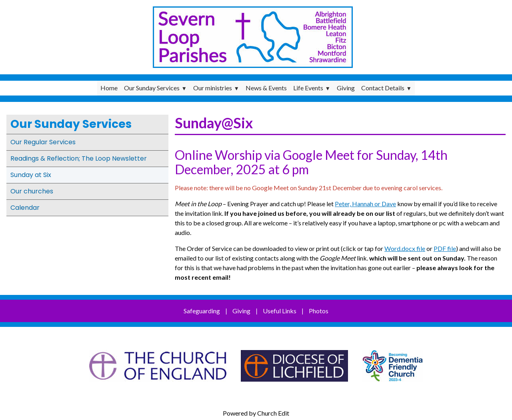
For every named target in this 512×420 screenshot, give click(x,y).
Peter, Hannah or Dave (365, 204)
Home (109, 88)
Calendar (25, 208)
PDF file (445, 248)
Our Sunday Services (152, 88)
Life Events (308, 88)
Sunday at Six (31, 175)
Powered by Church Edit (256, 413)
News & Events (266, 88)
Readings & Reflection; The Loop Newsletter (79, 158)
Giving (346, 88)
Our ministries (213, 88)
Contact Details (383, 88)
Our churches (32, 191)
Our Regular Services (43, 142)
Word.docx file (405, 248)
